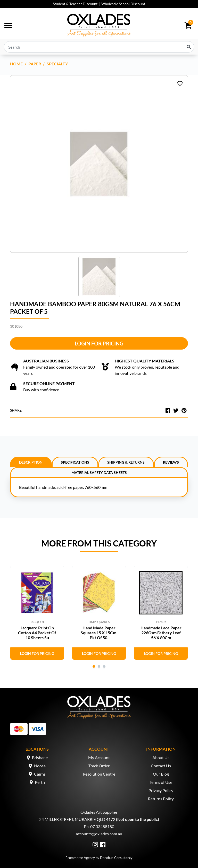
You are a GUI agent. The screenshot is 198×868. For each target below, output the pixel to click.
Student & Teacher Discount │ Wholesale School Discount (99, 4)
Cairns (40, 774)
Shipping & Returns (126, 462)
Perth (40, 782)
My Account (99, 757)
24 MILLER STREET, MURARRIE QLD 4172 (77, 819)
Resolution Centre (99, 774)
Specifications (75, 462)
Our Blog (161, 774)
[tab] (31, 462)
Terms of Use (161, 782)
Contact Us (161, 766)
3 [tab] (104, 666)
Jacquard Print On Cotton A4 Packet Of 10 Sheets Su (37, 633)
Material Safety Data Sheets (99, 472)
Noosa (40, 766)
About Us (161, 757)
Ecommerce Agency (80, 858)
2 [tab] (99, 666)
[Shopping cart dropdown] (188, 25)
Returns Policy (161, 799)
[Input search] (99, 47)
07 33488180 (102, 826)
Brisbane (40, 757)
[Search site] (189, 47)
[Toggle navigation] (8, 25)
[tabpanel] (37, 613)
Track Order (99, 766)
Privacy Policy (161, 790)
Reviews (171, 462)
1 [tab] (94, 666)
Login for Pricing (99, 343)
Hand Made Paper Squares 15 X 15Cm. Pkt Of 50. (99, 633)
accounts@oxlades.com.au (99, 834)
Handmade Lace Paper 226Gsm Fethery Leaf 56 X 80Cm (161, 633)
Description (31, 462)
